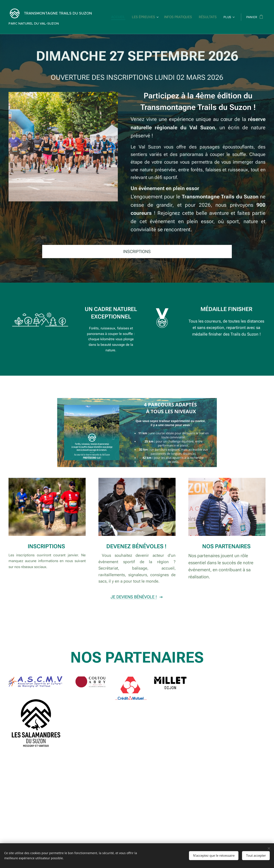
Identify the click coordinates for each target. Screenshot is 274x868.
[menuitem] (124, 17)
